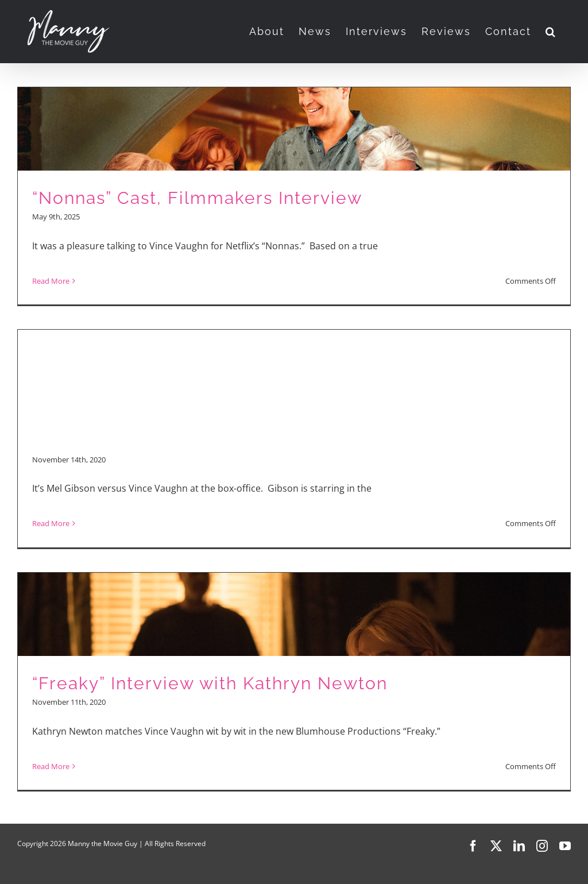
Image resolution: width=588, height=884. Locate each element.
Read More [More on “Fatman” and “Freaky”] (51, 523)
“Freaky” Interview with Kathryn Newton (210, 683)
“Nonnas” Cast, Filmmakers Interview (197, 198)
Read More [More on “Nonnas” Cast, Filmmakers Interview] (51, 281)
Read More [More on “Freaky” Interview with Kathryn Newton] (51, 766)
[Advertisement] (294, 362)
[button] (551, 32)
